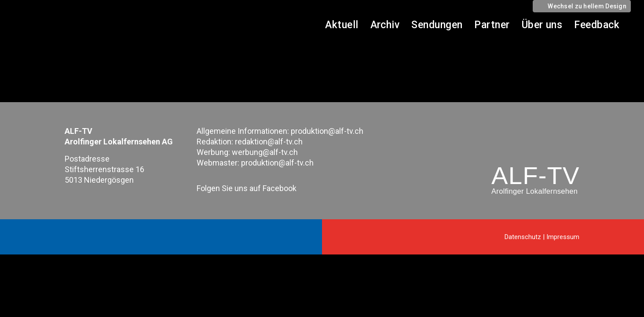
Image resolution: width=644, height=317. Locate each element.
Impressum (563, 237)
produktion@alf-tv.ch (327, 131)
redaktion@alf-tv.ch (269, 142)
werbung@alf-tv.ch (265, 152)
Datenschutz (523, 237)
